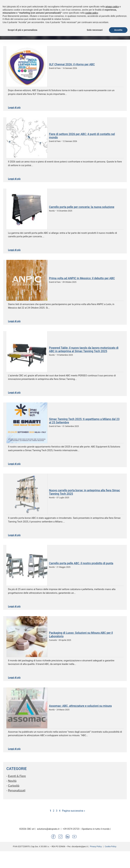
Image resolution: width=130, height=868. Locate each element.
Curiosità (14, 785)
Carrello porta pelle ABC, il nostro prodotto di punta (81, 563)
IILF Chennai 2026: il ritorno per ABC (72, 64)
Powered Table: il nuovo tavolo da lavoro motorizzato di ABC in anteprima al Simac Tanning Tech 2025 (84, 349)
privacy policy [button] (112, 7)
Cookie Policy (110, 847)
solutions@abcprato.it (48, 829)
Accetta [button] (118, 30)
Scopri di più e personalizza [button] (22, 30)
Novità (12, 781)
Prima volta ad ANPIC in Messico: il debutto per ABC (82, 278)
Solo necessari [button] (95, 30)
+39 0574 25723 (71, 829)
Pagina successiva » (74, 811)
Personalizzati (17, 790)
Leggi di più (14, 107)
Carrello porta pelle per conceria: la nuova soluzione (82, 207)
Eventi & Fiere (17, 776)
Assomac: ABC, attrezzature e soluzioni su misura (80, 706)
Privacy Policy (96, 847)
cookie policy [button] (92, 13)
